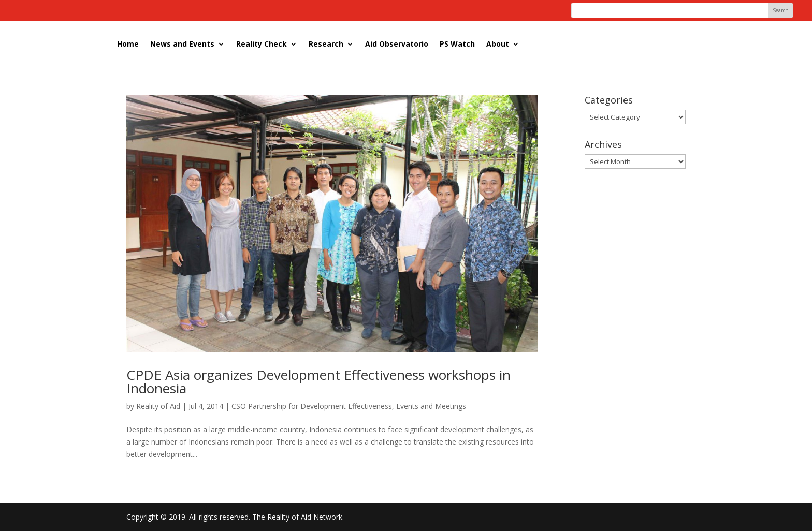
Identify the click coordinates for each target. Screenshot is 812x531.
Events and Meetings (431, 406)
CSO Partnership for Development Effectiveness (312, 406)
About (498, 44)
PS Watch (457, 44)
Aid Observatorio (397, 44)
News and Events (182, 44)
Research (326, 44)
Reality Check (262, 44)
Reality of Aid (158, 406)
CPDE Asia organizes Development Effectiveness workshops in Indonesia (318, 381)
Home (128, 44)
